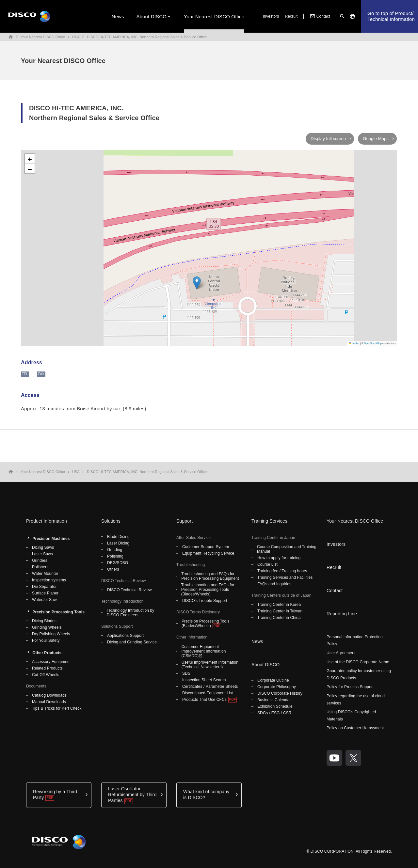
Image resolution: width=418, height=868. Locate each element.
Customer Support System (206, 547)
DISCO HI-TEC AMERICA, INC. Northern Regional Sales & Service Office (147, 37)
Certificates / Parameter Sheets (210, 687)
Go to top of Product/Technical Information (391, 16)
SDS (186, 673)
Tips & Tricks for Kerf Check (57, 708)
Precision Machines (51, 539)
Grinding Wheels (47, 627)
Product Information (47, 521)
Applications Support (125, 636)
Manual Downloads (49, 702)
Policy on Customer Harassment (355, 728)
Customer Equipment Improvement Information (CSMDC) (203, 651)
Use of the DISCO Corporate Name (358, 662)
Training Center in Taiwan (280, 611)
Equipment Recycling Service (208, 553)
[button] (197, 283)
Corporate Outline (273, 680)
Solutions (111, 521)
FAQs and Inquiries (274, 584)
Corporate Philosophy (277, 687)
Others (113, 569)
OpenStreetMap (373, 343)
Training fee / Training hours (282, 571)
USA (76, 37)
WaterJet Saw (44, 600)
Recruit (291, 16)
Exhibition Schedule (275, 706)
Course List (267, 564)
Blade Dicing (118, 537)
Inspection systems (49, 580)
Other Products (47, 653)
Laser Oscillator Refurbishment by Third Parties (132, 795)
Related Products (47, 668)
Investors (271, 16)
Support (185, 521)
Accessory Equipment (51, 662)
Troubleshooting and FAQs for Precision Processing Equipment (210, 576)
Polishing (115, 556)
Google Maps (376, 139)
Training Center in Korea (279, 605)
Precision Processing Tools (58, 612)
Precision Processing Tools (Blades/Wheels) (205, 623)
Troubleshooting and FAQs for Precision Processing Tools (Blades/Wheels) (208, 590)
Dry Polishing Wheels (51, 634)
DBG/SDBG (118, 563)
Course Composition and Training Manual (287, 549)
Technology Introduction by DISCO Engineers (130, 613)
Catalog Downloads (49, 695)
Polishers (40, 567)
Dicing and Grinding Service (132, 642)
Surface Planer (45, 593)
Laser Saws (42, 554)
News (118, 16)
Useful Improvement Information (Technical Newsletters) (210, 665)
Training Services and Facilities (285, 577)
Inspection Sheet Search (204, 680)
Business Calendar (274, 700)
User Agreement (341, 653)
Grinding (115, 550)
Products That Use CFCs (204, 700)
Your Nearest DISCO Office (214, 16)
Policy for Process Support (350, 687)
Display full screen (328, 139)
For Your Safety (46, 640)
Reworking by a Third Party (55, 795)
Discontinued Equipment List (208, 693)
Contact (319, 16)
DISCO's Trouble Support (205, 601)
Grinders (40, 560)
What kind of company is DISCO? (206, 795)
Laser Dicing (118, 543)
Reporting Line (342, 614)
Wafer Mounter (45, 574)
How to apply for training (279, 558)
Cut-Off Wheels (46, 675)
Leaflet (354, 343)
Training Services (269, 521)
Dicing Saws (43, 547)
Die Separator (44, 587)
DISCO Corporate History (280, 693)
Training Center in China (279, 618)
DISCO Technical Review (129, 590)
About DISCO (151, 16)
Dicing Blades (44, 621)
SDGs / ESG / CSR (274, 713)
